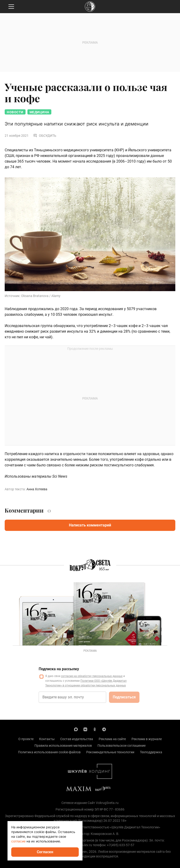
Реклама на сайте (112, 739)
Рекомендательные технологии (110, 752)
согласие (18, 841)
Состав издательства (77, 739)
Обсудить (45, 136)
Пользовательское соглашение (122, 746)
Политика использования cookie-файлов (49, 752)
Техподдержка (151, 752)
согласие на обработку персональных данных (92, 676)
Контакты (47, 739)
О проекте (26, 739)
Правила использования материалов (63, 746)
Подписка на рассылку (59, 669)
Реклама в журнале (147, 739)
